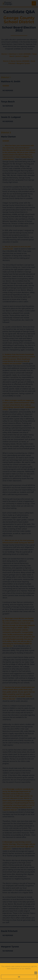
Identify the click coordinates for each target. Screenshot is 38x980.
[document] (19, 490)
